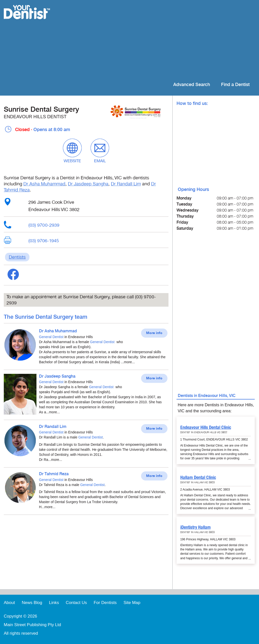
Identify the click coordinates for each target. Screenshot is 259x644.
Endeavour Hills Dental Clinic (206, 427)
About (9, 603)
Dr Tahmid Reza (54, 474)
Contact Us (76, 603)
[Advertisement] (162, 40)
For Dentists (105, 603)
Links (54, 603)
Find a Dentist (235, 85)
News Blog (32, 603)
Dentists (17, 257)
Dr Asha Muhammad (44, 184)
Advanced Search (192, 85)
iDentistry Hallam (196, 527)
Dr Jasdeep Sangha (88, 184)
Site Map (132, 603)
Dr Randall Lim (126, 184)
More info (154, 333)
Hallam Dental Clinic (198, 477)
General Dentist (51, 337)
